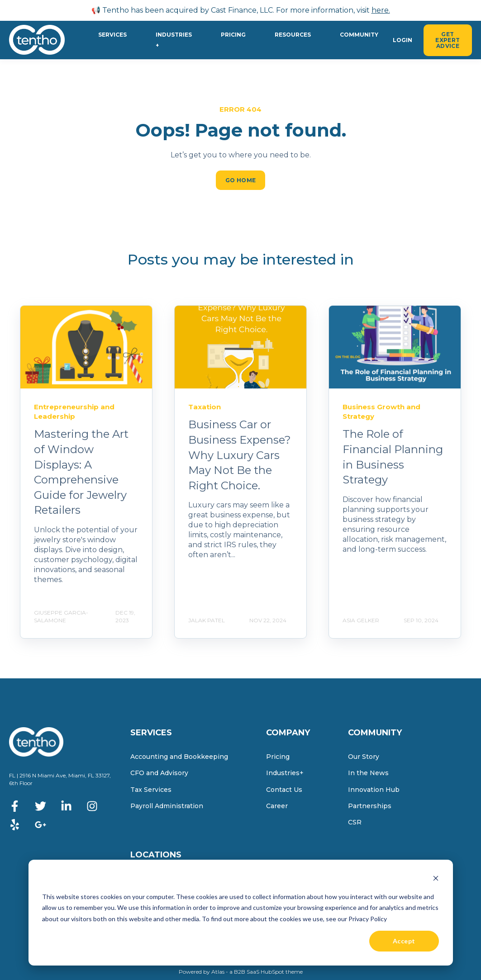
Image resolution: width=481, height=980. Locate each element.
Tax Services (151, 790)
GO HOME (241, 180)
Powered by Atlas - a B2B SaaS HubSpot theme (241, 972)
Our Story (364, 757)
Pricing (278, 757)
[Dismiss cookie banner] (436, 879)
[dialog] (241, 913)
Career (277, 806)
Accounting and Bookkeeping (179, 757)
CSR (355, 822)
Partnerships (370, 806)
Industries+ (285, 773)
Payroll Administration (167, 806)
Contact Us (284, 790)
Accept (404, 941)
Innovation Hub (374, 790)
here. (381, 10)
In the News (368, 773)
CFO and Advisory (159, 773)
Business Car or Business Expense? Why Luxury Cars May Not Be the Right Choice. (240, 455)
